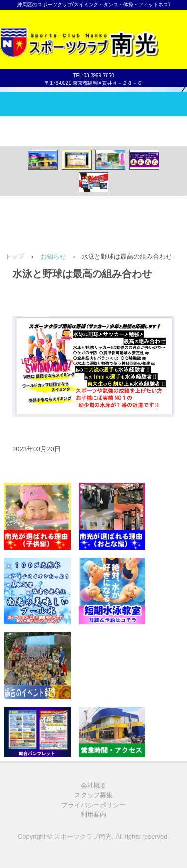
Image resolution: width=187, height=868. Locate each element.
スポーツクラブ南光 (93, 35)
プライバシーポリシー (93, 805)
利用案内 (93, 814)
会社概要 (93, 786)
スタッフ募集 (93, 795)
